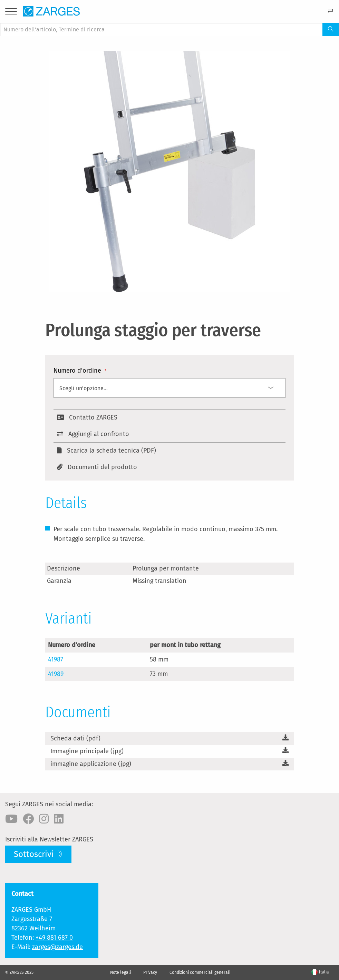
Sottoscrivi (35, 854)
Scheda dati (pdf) (75, 738)
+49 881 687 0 (54, 938)
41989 (56, 674)
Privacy (150, 972)
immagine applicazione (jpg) (91, 764)
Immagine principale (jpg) (87, 751)
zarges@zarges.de (57, 947)
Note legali (120, 972)
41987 (56, 659)
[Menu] (11, 13)
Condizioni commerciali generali (200, 972)
